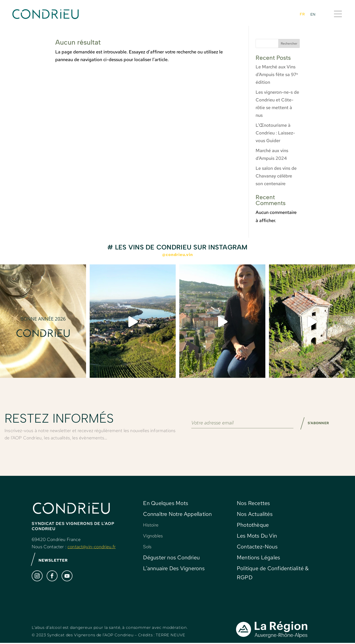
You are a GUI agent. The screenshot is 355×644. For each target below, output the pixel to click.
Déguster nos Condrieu (171, 557)
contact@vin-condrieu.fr (92, 547)
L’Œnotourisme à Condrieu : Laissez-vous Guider (275, 133)
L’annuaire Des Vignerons (174, 568)
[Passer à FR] (302, 14)
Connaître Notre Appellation (177, 514)
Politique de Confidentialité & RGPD (273, 573)
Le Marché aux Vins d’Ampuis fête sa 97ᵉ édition (277, 74)
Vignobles (153, 536)
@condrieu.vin (177, 255)
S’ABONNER (316, 425)
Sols (147, 547)
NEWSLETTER (56, 561)
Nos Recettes (253, 503)
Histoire (151, 525)
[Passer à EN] (313, 14)
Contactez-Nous (257, 547)
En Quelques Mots (166, 503)
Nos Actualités (255, 514)
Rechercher (289, 43)
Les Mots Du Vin (257, 536)
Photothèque (253, 525)
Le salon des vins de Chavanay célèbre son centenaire (276, 176)
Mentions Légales (259, 557)
